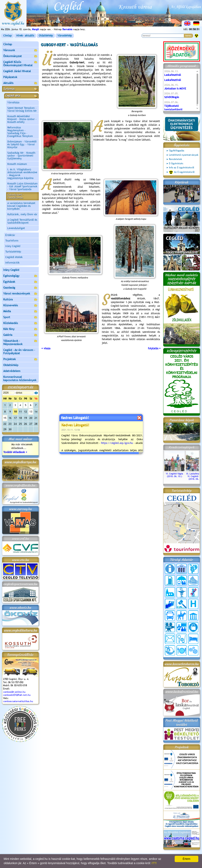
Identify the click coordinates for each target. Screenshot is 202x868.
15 (5, 418)
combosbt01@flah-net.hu (17, 695)
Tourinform (12, 241)
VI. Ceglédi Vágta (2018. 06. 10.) (174, 474)
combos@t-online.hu (14, 692)
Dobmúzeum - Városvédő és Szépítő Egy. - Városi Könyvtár (22, 144)
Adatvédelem (12, 371)
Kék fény (20, 329)
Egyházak (20, 282)
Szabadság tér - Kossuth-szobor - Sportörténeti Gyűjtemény (22, 156)
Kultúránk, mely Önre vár (22, 214)
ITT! (154, 863)
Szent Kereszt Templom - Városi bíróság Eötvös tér (22, 109)
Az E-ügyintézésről (182, 172)
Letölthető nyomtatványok (184, 155)
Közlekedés (20, 323)
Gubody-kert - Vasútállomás (16, 196)
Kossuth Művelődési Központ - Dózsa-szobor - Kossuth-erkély (22, 119)
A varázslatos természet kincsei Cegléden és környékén (21, 206)
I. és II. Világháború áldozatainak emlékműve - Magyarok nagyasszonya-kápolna (22, 174)
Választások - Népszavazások (20, 342)
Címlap (7, 36)
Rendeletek (175, 159)
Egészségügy (20, 276)
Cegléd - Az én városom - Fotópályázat (19, 352)
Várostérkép (65, 36)
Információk (12, 263)
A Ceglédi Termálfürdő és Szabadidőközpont (22, 221)
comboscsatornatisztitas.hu (18, 701)
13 (31, 412)
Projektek (20, 359)
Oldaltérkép (46, 36)
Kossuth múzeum (17, 164)
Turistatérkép (13, 252)
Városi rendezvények (20, 294)
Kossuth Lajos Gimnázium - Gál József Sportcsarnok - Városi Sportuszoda (22, 186)
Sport (20, 317)
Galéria (20, 335)
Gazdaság (20, 288)
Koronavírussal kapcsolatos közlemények (20, 378)
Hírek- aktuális (25, 36)
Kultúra (20, 300)
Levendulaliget (16, 228)
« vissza (46, 348)
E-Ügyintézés (176, 163)
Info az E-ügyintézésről (182, 168)
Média (20, 312)
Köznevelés (20, 306)
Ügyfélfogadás (177, 151)
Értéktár (10, 235)
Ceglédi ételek (14, 257)
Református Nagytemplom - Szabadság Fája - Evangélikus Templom (20, 132)
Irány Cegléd (13, 246)
